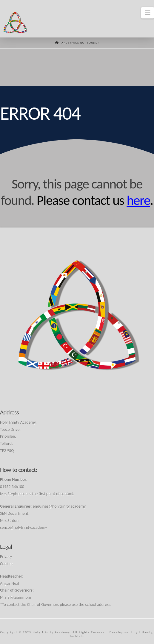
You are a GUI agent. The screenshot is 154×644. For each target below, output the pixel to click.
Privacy (6, 557)
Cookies (7, 564)
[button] (148, 13)
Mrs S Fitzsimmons (16, 597)
